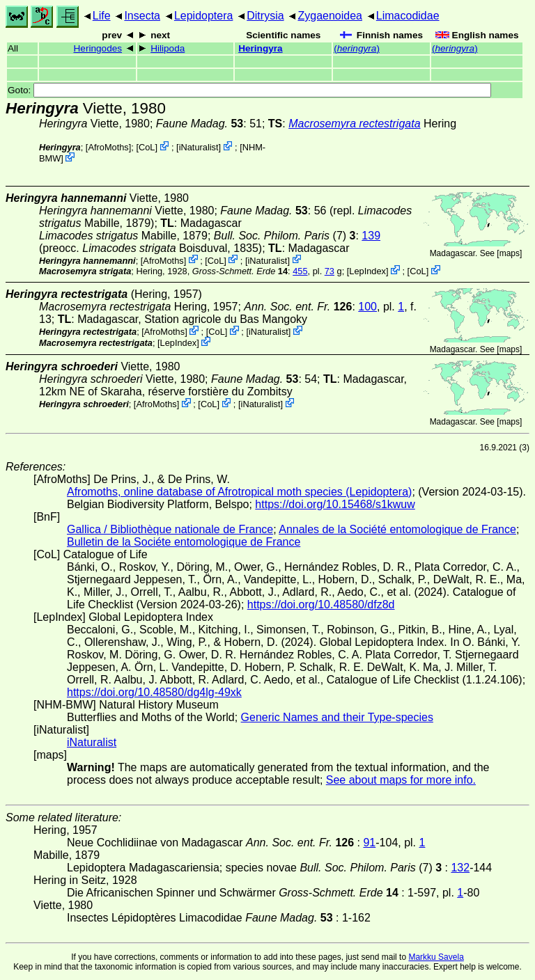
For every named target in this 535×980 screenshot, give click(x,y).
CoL (147, 147)
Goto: (249, 90)
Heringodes (98, 48)
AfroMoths (108, 147)
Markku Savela (436, 957)
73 (329, 271)
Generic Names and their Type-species (337, 717)
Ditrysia (265, 16)
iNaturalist (199, 147)
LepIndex (367, 271)
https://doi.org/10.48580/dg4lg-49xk (154, 692)
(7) (285, 236)
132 (460, 868)
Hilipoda (168, 48)
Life (102, 16)
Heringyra (260, 48)
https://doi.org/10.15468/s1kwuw (335, 504)
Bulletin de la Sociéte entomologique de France (184, 542)
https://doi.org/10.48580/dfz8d (321, 604)
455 (300, 271)
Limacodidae (408, 16)
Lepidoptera (204, 16)
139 (371, 236)
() (357, 48)
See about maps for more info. (401, 780)
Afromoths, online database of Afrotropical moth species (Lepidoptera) (239, 492)
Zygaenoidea (330, 16)
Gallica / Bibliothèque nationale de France (170, 529)
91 (369, 843)
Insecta (142, 16)
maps (510, 253)
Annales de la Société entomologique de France (397, 529)
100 (367, 307)
